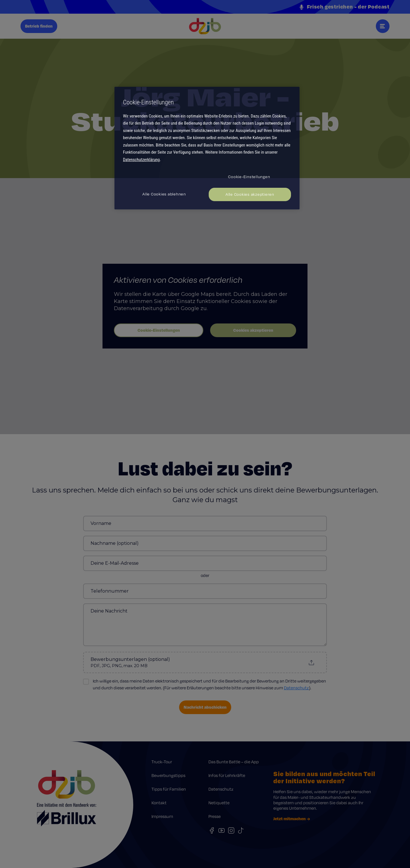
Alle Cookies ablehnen (164, 194)
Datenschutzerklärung (141, 160)
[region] (207, 148)
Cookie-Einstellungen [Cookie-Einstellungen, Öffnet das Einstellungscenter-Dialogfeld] (249, 177)
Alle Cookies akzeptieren (250, 194)
